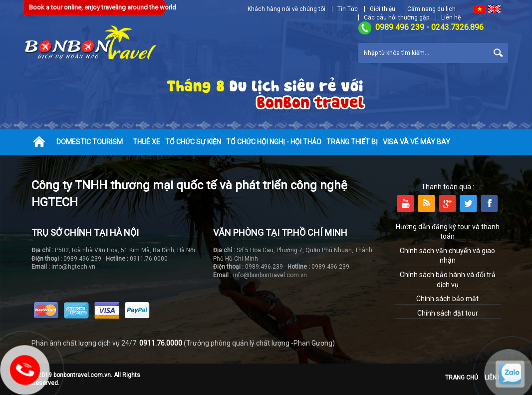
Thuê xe (146, 142)
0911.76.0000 (161, 343)
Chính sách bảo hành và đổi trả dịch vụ (448, 280)
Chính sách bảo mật (447, 299)
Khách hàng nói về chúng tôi (286, 9)
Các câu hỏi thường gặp (397, 17)
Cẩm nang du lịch (431, 9)
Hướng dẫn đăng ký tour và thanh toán (448, 232)
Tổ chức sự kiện (193, 142)
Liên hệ (451, 17)
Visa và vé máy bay (416, 142)
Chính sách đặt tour (448, 313)
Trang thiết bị (352, 142)
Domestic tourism (90, 142)
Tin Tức (348, 9)
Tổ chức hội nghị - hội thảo (274, 142)
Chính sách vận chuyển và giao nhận (447, 256)
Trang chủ (462, 378)
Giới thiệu (383, 9)
